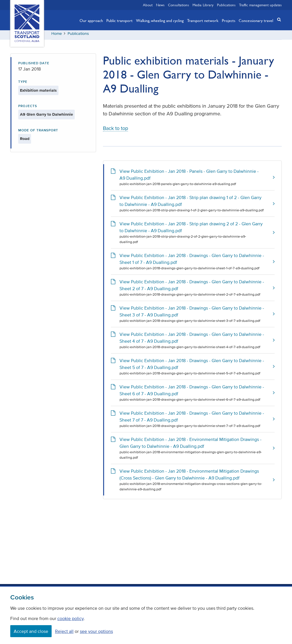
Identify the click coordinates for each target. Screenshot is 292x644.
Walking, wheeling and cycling (160, 20)
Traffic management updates (260, 5)
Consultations (179, 5)
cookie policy (70, 618)
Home (57, 36)
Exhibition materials (38, 92)
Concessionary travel (256, 20)
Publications (226, 5)
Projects (229, 20)
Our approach (91, 20)
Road (25, 141)
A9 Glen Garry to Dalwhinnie (46, 117)
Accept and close (31, 631)
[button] (277, 20)
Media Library (203, 5)
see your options (96, 631)
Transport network (203, 20)
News (160, 5)
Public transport (119, 20)
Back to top (115, 131)
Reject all (64, 631)
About (148, 5)
